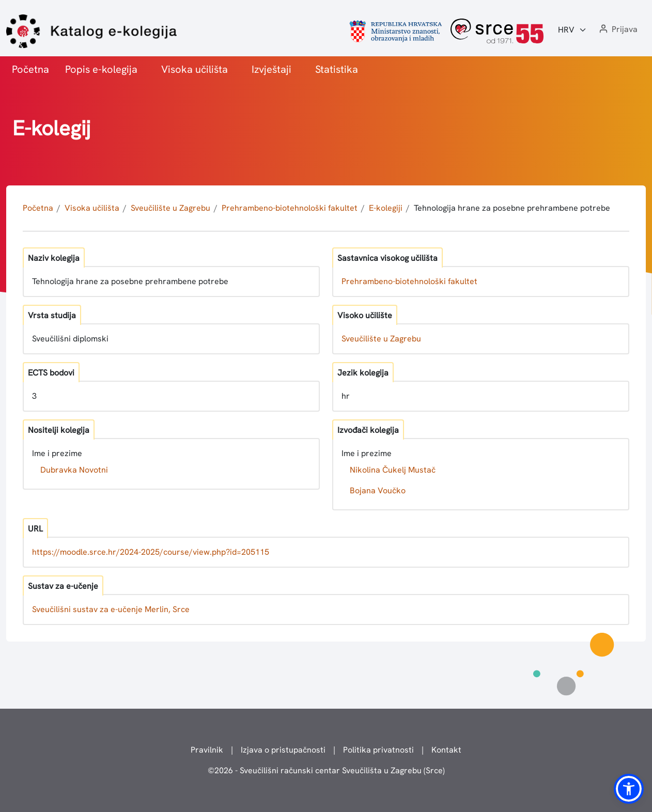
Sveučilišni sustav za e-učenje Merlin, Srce (111, 609)
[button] (617, 30)
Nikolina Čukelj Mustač (393, 470)
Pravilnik (207, 750)
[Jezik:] (572, 30)
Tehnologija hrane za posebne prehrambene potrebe (512, 208)
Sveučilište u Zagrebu (170, 208)
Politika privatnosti (378, 750)
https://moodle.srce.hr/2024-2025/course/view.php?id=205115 (151, 552)
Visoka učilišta (195, 69)
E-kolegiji (386, 208)
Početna (30, 69)
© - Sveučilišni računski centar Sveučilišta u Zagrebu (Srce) (326, 770)
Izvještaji (271, 69)
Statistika (337, 69)
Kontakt (446, 750)
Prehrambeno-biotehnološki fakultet (290, 208)
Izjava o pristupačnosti (283, 750)
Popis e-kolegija (101, 69)
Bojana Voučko (378, 490)
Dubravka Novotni (74, 470)
